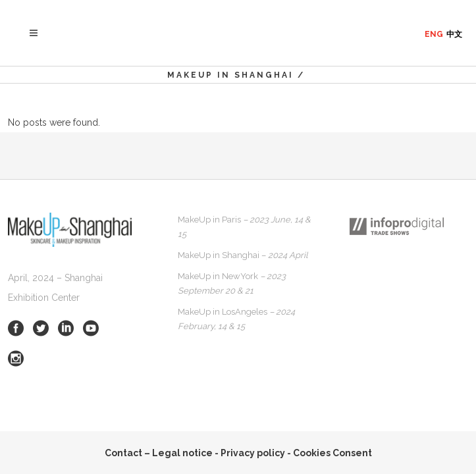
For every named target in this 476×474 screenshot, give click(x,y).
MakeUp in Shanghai (230, 75)
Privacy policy (253, 453)
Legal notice (182, 453)
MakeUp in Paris (244, 227)
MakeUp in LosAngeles (236, 319)
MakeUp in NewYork (232, 283)
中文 (454, 34)
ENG (434, 34)
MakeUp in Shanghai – (243, 255)
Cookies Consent (332, 453)
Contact (123, 453)
